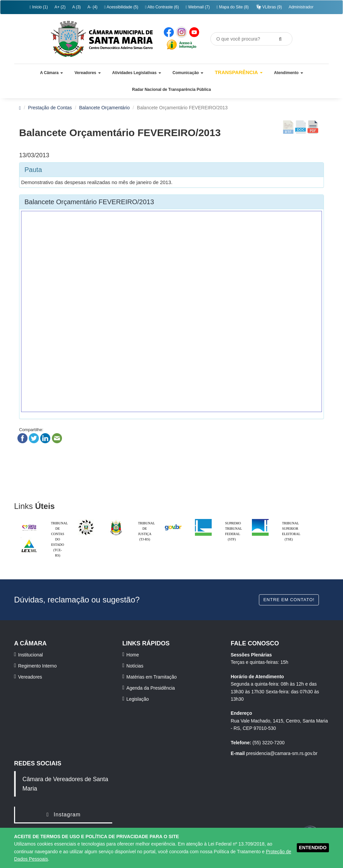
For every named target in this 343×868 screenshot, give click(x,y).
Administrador (301, 7)
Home (132, 655)
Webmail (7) (198, 7)
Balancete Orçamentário (104, 108)
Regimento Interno (37, 666)
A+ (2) (60, 7)
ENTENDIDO (313, 848)
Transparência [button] (239, 72)
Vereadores (30, 677)
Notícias (135, 666)
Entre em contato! (289, 600)
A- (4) (92, 7)
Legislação (138, 699)
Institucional (30, 655)
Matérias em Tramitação (151, 677)
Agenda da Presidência (151, 688)
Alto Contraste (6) (162, 7)
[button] (51, 73)
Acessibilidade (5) (121, 7)
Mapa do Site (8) (232, 7)
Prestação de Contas (50, 108)
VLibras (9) (269, 7)
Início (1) (39, 7)
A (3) (77, 7)
